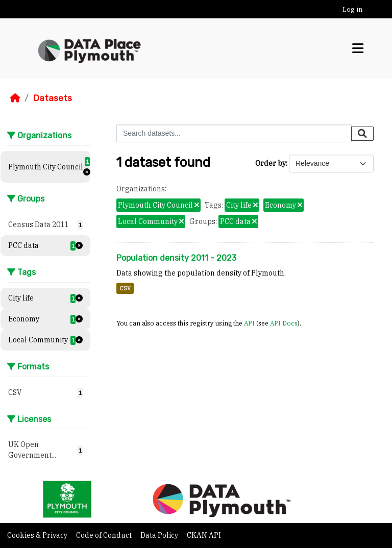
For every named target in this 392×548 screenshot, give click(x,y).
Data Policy (160, 535)
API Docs (284, 323)
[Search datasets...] (234, 133)
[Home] (15, 98)
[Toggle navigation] (358, 48)
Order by (271, 163)
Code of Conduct (105, 535)
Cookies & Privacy (38, 535)
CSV (125, 288)
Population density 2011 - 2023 (176, 258)
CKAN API (204, 535)
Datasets (52, 98)
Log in (352, 9)
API (249, 323)
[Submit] (362, 134)
